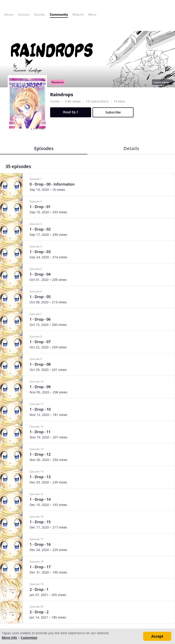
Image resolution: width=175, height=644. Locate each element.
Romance (58, 82)
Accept (157, 636)
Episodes (44, 148)
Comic (55, 101)
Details (131, 148)
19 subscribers (98, 101)
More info (9, 638)
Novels (40, 14)
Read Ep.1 (71, 112)
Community (59, 14)
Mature (78, 14)
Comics (24, 14)
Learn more (162, 82)
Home (9, 14)
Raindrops (62, 95)
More (94, 14)
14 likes (120, 101)
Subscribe (113, 112)
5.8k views (73, 101)
